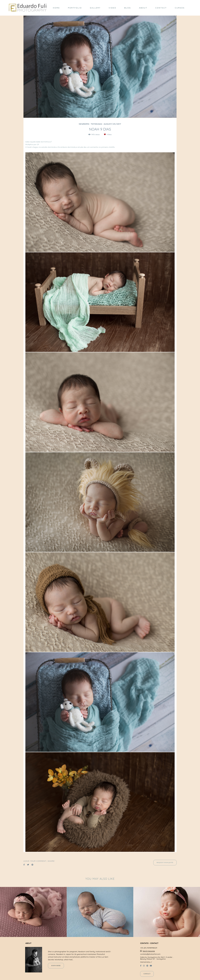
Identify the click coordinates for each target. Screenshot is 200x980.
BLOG (128, 8)
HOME (56, 8)
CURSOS (180, 8)
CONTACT (161, 8)
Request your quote (165, 863)
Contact (147, 974)
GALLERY (95, 8)
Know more (56, 966)
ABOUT (143, 8)
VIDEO (112, 8)
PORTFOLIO (75, 8)
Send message (149, 951)
